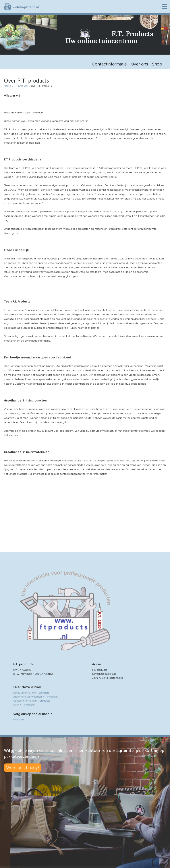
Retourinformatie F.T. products (31, 693)
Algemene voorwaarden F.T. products (35, 697)
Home (7, 86)
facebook (19, 720)
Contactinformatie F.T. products (32, 701)
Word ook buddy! (23, 768)
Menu (165, 6)
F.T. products (21, 86)
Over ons (139, 64)
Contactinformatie (110, 64)
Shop (157, 64)
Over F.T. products (24, 705)
